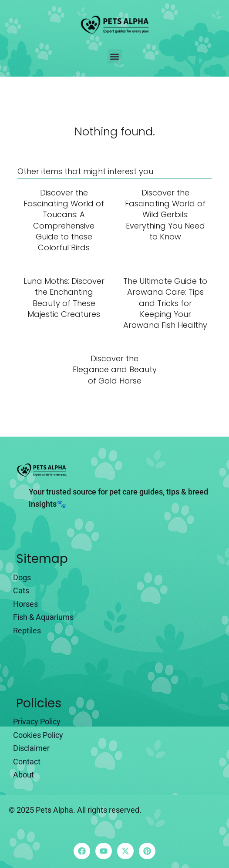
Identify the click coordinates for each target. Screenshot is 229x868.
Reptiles (27, 631)
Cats (21, 590)
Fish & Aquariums (43, 617)
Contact (27, 762)
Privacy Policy (37, 722)
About (24, 775)
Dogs (22, 577)
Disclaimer (31, 748)
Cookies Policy (38, 735)
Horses (25, 604)
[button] (115, 56)
